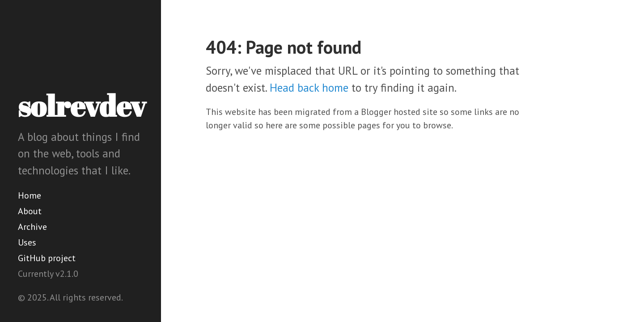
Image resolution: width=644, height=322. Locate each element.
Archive (32, 227)
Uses (27, 242)
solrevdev (82, 106)
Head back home (309, 88)
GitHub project (47, 258)
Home (30, 195)
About (30, 211)
